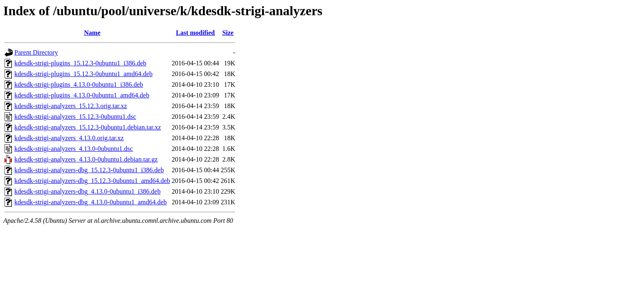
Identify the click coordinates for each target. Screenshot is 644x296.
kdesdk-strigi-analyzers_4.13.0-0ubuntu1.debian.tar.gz (86, 159)
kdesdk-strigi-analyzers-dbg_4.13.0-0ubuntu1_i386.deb (87, 191)
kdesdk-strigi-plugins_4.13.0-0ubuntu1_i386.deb (79, 84)
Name (92, 33)
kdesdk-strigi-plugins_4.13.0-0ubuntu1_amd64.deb (82, 95)
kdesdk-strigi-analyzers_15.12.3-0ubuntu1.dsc (75, 117)
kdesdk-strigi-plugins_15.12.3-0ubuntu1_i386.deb (80, 63)
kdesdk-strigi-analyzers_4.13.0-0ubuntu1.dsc (74, 149)
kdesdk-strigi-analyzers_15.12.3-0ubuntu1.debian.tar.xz (88, 127)
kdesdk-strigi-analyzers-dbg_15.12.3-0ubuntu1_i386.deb (89, 170)
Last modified (195, 33)
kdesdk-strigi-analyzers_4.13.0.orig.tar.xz (69, 138)
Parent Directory (36, 52)
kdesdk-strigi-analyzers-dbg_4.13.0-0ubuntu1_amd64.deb (91, 202)
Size (228, 33)
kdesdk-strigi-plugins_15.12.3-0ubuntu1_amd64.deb (83, 74)
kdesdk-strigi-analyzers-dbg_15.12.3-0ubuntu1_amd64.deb (92, 181)
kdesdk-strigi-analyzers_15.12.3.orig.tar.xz (71, 106)
